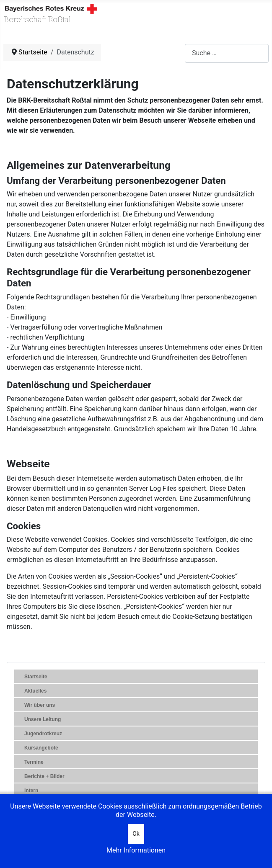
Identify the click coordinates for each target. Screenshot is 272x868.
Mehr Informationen (136, 850)
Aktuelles (35, 691)
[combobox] (227, 53)
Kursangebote (41, 748)
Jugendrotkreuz (43, 734)
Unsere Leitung (43, 719)
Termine (34, 762)
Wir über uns (40, 705)
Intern (31, 791)
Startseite (36, 677)
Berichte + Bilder (44, 776)
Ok (136, 834)
